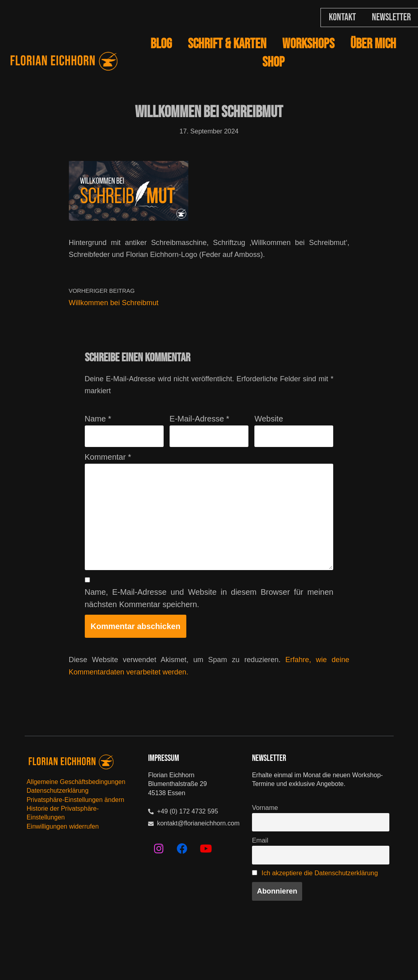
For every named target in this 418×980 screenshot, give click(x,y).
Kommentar (108, 470)
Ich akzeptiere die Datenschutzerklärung (287, 917)
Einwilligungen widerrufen (63, 858)
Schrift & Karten (227, 44)
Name (98, 430)
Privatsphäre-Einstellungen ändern (75, 832)
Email (261, 876)
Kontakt (342, 17)
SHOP (273, 62)
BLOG (161, 44)
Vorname (266, 841)
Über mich (373, 44)
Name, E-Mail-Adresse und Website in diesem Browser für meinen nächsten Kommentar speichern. (209, 626)
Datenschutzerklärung (58, 822)
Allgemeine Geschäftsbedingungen (76, 814)
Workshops (308, 44)
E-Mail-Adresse (199, 430)
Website (269, 430)
